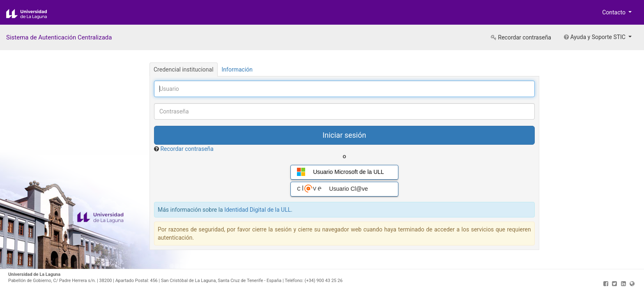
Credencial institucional (184, 69)
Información (237, 69)
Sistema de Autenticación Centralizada (59, 37)
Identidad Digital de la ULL (258, 210)
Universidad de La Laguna (33, 14)
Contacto (614, 12)
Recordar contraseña (521, 37)
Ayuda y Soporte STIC (595, 37)
